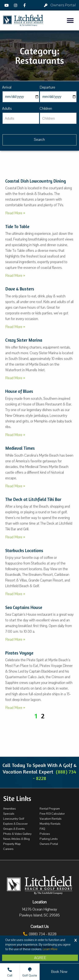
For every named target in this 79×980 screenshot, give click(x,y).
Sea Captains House (24, 607)
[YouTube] (7, 5)
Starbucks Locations (24, 551)
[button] (70, 20)
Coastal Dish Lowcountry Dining (36, 181)
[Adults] (21, 118)
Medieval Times (20, 448)
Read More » (15, 213)
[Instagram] (16, 5)
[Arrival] (21, 97)
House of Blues (19, 391)
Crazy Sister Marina (24, 340)
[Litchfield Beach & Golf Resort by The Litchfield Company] (23, 20)
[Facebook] (25, 5)
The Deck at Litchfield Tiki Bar (33, 499)
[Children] (58, 118)
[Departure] (58, 97)
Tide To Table (17, 227)
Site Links (17, 798)
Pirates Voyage (19, 653)
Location (39, 902)
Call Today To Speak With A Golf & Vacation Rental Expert (39, 772)
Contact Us (40, 927)
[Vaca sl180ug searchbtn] (39, 140)
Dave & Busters (20, 289)
